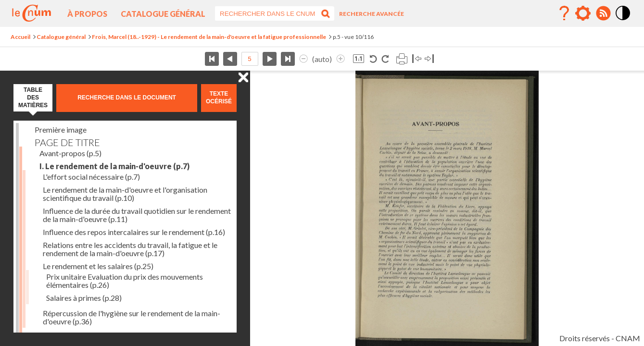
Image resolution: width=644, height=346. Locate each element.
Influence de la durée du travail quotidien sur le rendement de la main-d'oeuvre (137, 215)
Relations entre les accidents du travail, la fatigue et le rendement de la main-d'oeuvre (130, 249)
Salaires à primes (84, 298)
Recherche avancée (372, 14)
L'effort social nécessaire (91, 177)
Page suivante (270, 59)
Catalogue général (163, 14)
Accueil (20, 37)
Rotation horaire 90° (385, 59)
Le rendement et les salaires (98, 266)
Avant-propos (70, 153)
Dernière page (288, 59)
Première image (61, 130)
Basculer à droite (429, 59)
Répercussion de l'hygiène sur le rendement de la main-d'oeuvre (132, 317)
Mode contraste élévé (623, 21)
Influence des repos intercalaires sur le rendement (134, 232)
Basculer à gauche (417, 59)
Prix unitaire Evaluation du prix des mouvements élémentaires (125, 281)
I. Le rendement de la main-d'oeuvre (114, 166)
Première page (212, 59)
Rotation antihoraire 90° (373, 59)
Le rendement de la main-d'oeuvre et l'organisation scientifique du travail (125, 194)
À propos (87, 14)
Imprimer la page (402, 59)
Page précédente (230, 59)
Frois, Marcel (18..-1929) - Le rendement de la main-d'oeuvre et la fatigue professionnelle (209, 37)
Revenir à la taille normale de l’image (359, 59)
